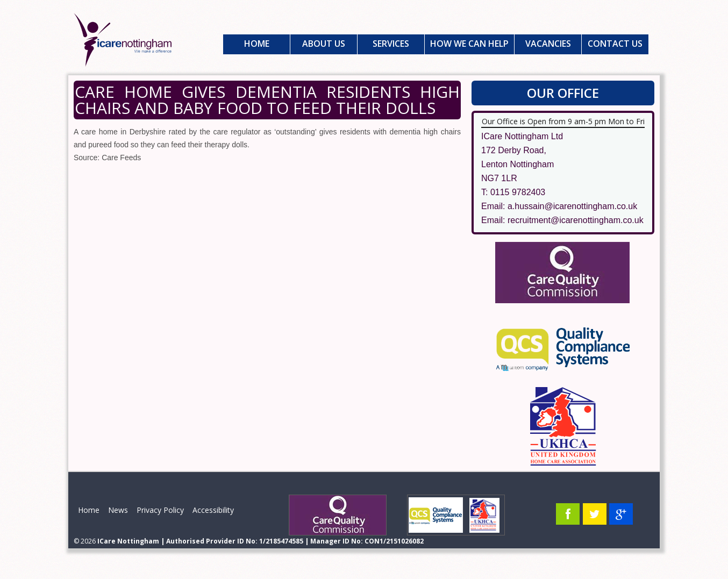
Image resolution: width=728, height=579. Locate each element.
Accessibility (213, 510)
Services (391, 44)
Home (257, 44)
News (118, 510)
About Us (324, 44)
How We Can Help (469, 44)
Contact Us (615, 44)
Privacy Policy (160, 510)
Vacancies (548, 44)
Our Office (563, 93)
